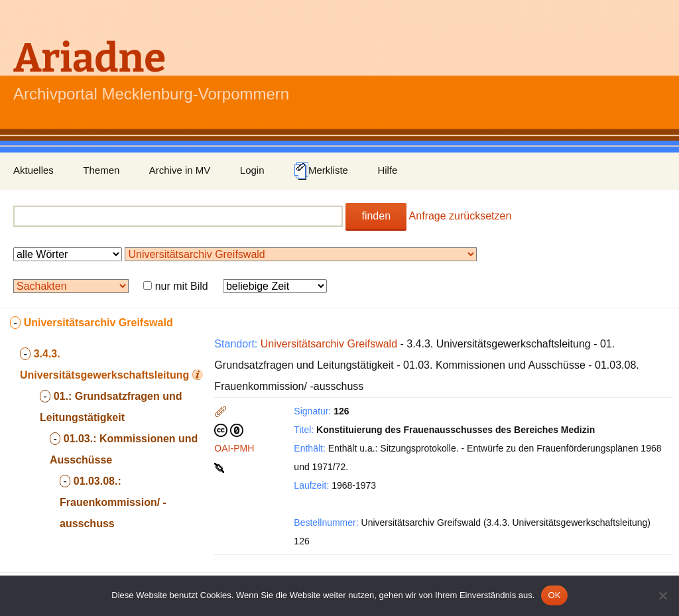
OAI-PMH (234, 448)
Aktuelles (33, 170)
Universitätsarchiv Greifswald (329, 344)
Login (252, 170)
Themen (101, 170)
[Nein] (662, 595)
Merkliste (321, 171)
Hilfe (387, 170)
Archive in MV (180, 170)
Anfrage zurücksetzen (461, 216)
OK (554, 595)
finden (376, 216)
